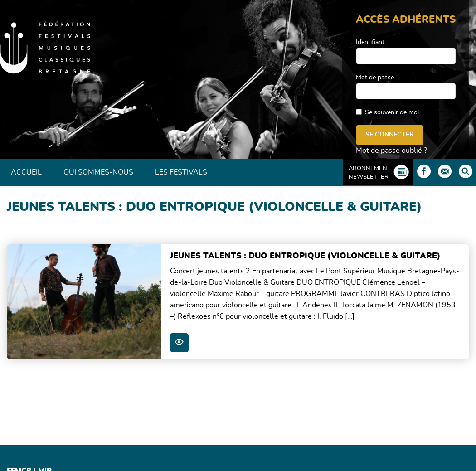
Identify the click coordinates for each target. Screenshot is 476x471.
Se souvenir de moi (392, 112)
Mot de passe (375, 78)
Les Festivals (181, 172)
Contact (445, 171)
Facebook (424, 171)
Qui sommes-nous (98, 172)
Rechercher (466, 171)
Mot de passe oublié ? (391, 151)
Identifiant (370, 42)
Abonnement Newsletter (370, 173)
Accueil (26, 172)
